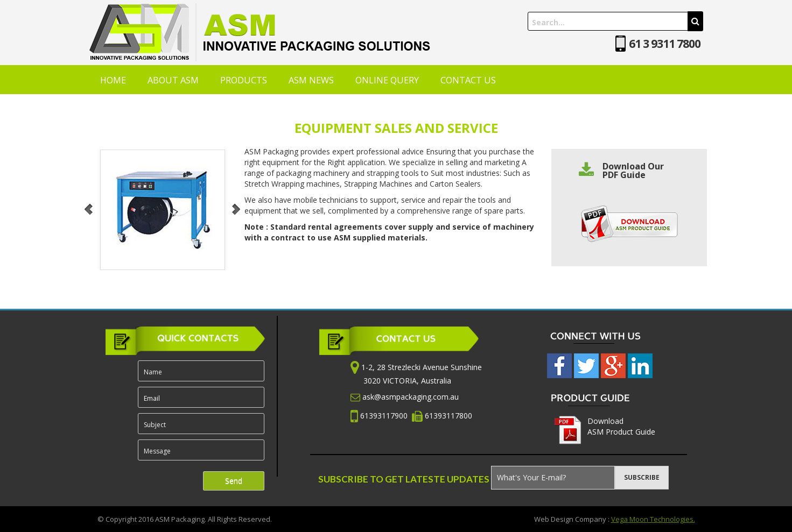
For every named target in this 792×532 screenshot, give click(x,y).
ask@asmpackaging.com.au (411, 397)
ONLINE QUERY (387, 80)
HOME (113, 80)
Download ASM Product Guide (621, 426)
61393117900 (385, 416)
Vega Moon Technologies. (653, 519)
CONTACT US (468, 80)
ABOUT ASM (173, 80)
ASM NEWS (311, 80)
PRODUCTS (244, 80)
